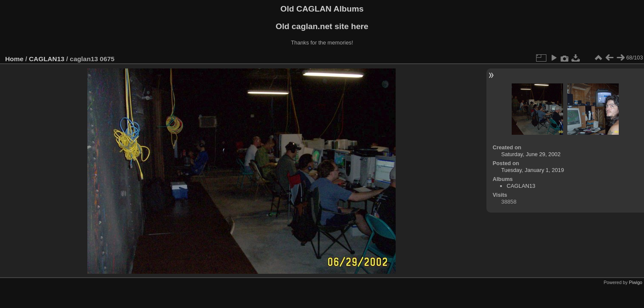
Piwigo (636, 282)
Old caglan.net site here (322, 26)
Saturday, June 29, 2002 (531, 154)
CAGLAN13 (47, 59)
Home (14, 59)
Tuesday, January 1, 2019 (533, 170)
